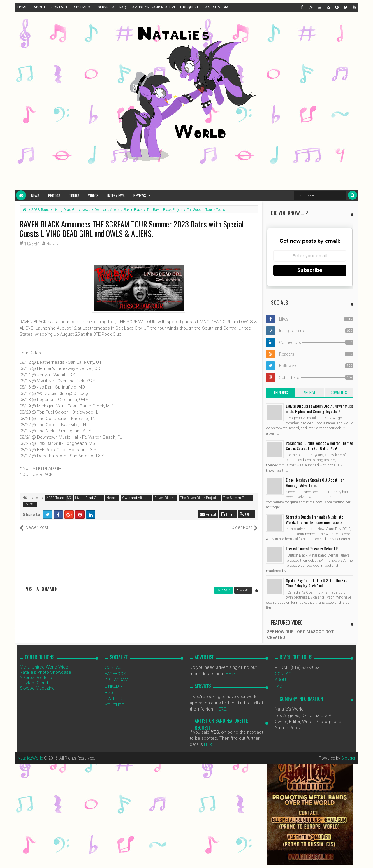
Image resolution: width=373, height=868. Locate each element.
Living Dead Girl (87, 498)
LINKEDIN (114, 686)
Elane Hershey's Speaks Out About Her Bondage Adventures (315, 482)
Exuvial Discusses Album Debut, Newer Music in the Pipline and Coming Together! (320, 408)
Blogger (348, 758)
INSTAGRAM (117, 680)
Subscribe (310, 270)
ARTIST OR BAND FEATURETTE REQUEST (165, 7)
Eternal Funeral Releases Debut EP (312, 548)
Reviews (140, 195)
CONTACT (59, 7)
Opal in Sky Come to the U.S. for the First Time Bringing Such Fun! (317, 583)
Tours (74, 195)
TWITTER (114, 699)
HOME (22, 7)
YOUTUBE (114, 705)
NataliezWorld (30, 758)
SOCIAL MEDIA (217, 7)
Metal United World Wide (44, 667)
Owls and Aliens (135, 498)
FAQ (123, 7)
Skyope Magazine (37, 688)
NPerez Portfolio (36, 678)
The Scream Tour (236, 498)
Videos (93, 195)
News (35, 195)
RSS (109, 692)
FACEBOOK (115, 674)
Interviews (116, 195)
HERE (231, 674)
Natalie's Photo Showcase (45, 672)
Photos (54, 195)
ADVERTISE (83, 7)
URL (246, 514)
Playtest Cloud (34, 683)
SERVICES (106, 7)
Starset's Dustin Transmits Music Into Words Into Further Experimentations (315, 519)
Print (228, 514)
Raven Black (164, 498)
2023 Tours (55, 498)
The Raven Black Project (198, 498)
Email (208, 514)
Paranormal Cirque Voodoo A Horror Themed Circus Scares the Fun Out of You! (320, 446)
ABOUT (39, 7)
